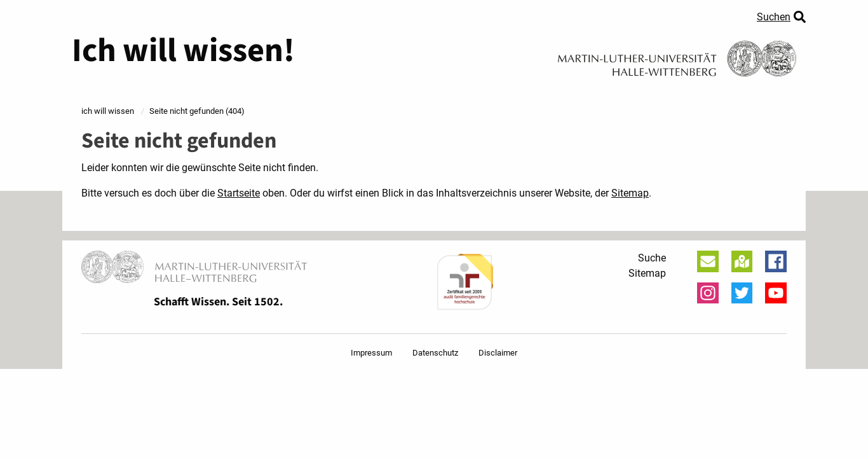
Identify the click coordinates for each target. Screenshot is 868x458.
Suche (652, 258)
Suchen (774, 17)
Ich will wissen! (183, 51)
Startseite (239, 193)
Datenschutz (435, 353)
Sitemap (630, 193)
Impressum (371, 353)
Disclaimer (498, 353)
